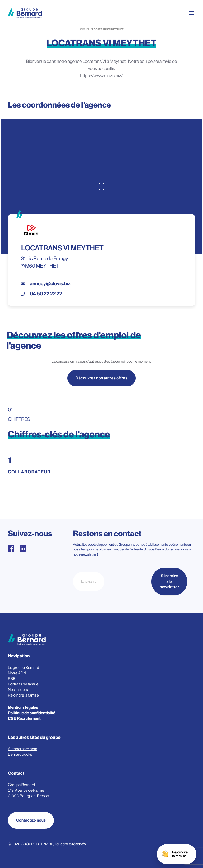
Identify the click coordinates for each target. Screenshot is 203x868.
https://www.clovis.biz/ (101, 76)
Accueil (85, 29)
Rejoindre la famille (23, 695)
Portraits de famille (23, 684)
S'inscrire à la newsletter (169, 582)
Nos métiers (18, 690)
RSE (12, 679)
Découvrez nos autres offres (101, 379)
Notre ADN (17, 673)
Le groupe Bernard (24, 668)
